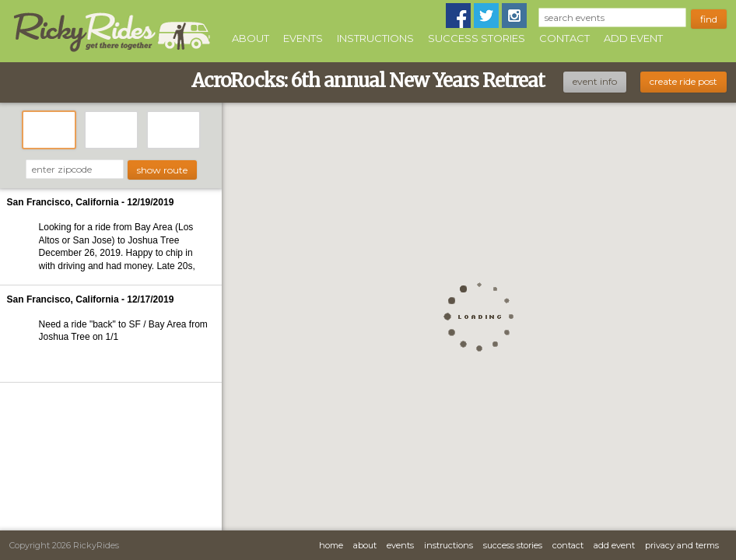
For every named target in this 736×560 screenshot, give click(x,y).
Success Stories (477, 38)
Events (303, 38)
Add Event (633, 38)
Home (331, 545)
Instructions (375, 38)
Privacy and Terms (682, 545)
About (251, 38)
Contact (564, 38)
